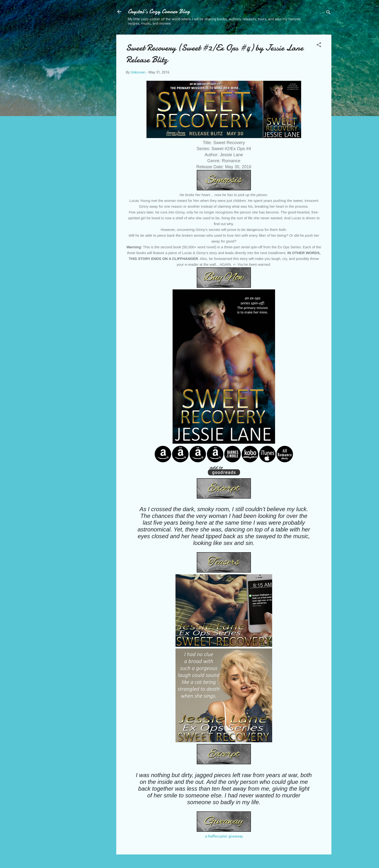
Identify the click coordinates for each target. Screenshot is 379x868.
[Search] (328, 13)
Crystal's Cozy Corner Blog (159, 11)
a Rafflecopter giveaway (224, 836)
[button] (319, 46)
